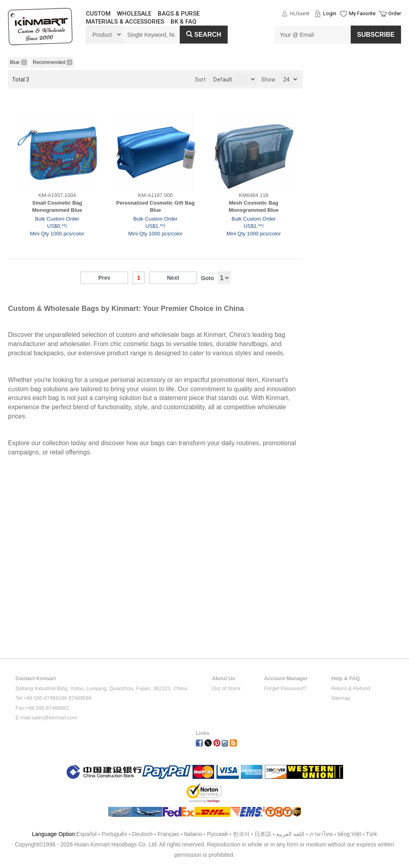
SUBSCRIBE (376, 35)
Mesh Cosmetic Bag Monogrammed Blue (254, 207)
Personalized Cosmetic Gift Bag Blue (156, 207)
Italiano (193, 834)
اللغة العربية (291, 834)
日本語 (263, 834)
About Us (224, 678)
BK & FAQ (184, 22)
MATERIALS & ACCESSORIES (125, 22)
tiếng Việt (349, 834)
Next (173, 278)
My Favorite (362, 13)
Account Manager (286, 678)
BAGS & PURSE (179, 14)
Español (86, 834)
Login (330, 13)
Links (203, 733)
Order (395, 13)
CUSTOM (98, 14)
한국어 (241, 834)
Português (114, 834)
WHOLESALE (134, 14)
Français (168, 834)
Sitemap (341, 698)
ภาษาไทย (321, 834)
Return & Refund (350, 688)
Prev (104, 278)
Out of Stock (226, 688)
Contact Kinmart (36, 678)
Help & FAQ (345, 678)
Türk (371, 834)
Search (204, 35)
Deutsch (142, 834)
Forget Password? (285, 688)
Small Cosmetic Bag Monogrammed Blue (57, 207)
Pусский (217, 834)
